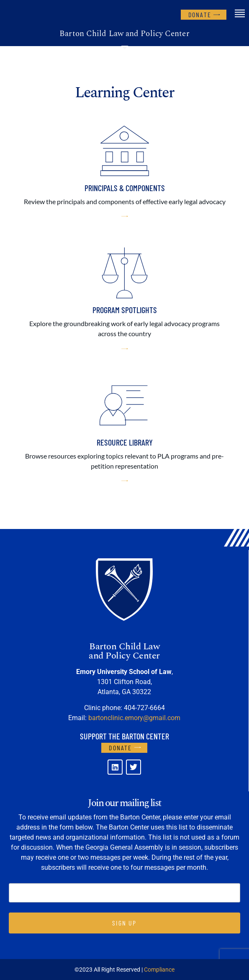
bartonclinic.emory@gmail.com (134, 718)
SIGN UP (124, 923)
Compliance (159, 970)
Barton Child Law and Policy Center (124, 34)
